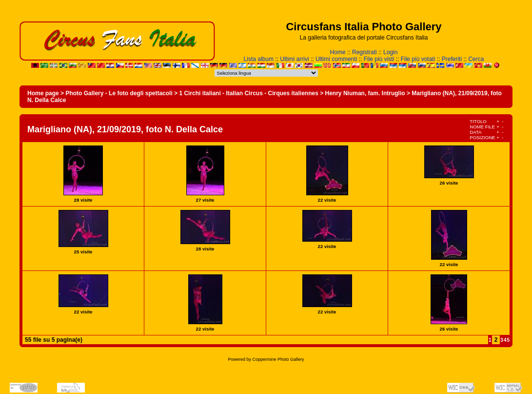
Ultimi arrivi (294, 59)
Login (390, 52)
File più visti (379, 59)
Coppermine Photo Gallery (278, 359)
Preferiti (452, 59)
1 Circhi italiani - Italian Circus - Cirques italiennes (248, 93)
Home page (43, 93)
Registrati (365, 52)
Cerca (476, 59)
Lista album (259, 59)
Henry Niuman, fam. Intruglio (365, 93)
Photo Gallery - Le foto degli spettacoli (119, 93)
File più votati (418, 59)
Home (338, 52)
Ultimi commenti (336, 59)
